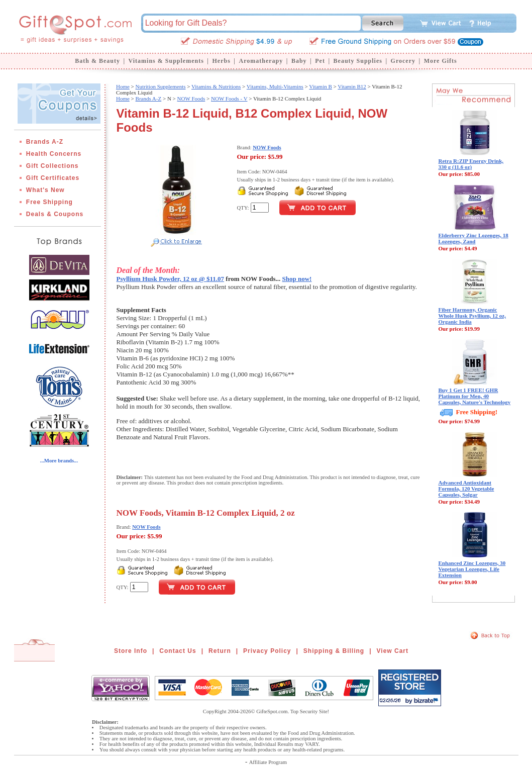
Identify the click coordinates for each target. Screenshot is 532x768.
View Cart (393, 651)
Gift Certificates (53, 178)
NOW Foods (191, 99)
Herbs (221, 61)
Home (123, 86)
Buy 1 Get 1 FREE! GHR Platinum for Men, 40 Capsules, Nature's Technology (475, 396)
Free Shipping (49, 202)
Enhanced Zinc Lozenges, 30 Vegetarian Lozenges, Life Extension (472, 569)
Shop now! (297, 279)
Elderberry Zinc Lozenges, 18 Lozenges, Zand (473, 238)
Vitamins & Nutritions (216, 86)
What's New (45, 190)
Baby (299, 61)
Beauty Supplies (358, 61)
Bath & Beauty (97, 61)
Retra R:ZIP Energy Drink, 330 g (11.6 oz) (471, 164)
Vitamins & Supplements (166, 61)
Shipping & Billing (334, 651)
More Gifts (441, 61)
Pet (320, 61)
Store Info (131, 651)
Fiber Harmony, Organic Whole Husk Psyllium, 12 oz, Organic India (472, 316)
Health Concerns (54, 154)
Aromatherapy (261, 61)
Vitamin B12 (352, 86)
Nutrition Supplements (161, 86)
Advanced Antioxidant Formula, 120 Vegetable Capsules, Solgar (466, 489)
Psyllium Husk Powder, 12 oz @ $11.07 (171, 279)
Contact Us (178, 651)
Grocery (403, 61)
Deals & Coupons (55, 214)
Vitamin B (320, 86)
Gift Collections (52, 166)
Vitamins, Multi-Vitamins (275, 86)
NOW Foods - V (229, 99)
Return (220, 651)
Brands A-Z (45, 142)
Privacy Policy (267, 651)
